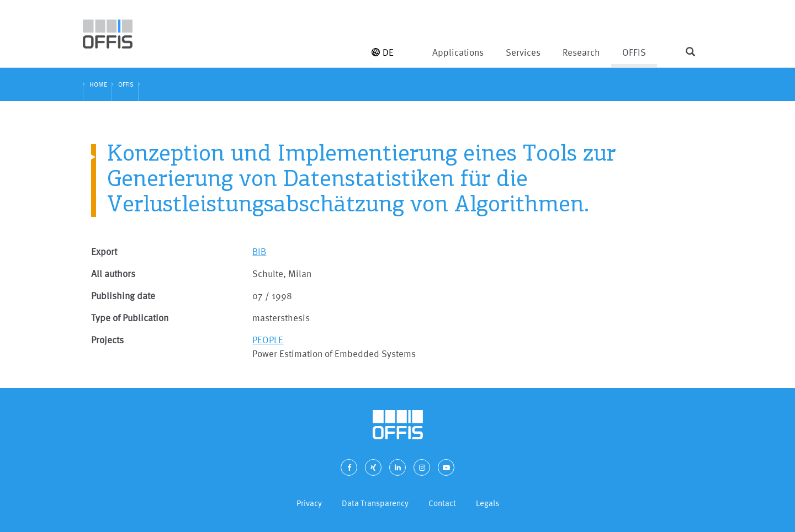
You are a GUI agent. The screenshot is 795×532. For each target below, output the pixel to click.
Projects (107, 340)
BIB (259, 251)
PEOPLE (268, 340)
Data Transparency (375, 503)
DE (383, 52)
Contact (442, 503)
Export (104, 251)
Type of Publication (130, 318)
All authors (113, 273)
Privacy (309, 503)
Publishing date (123, 296)
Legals (487, 503)
